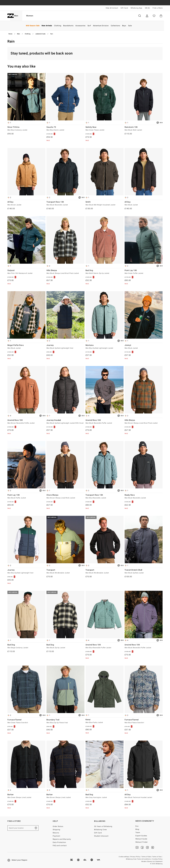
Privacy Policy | (136, 857)
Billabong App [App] (136, 8)
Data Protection (59, 842)
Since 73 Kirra (26, 129)
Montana (105, 347)
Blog (137, 829)
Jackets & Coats (40, 34)
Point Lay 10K (144, 272)
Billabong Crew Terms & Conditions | (139, 859)
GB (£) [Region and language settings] (147, 8)
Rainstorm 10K (144, 129)
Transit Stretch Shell (144, 571)
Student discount (101, 836)
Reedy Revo (144, 497)
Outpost (26, 272)
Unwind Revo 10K (26, 422)
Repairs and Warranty (62, 839)
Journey (65, 347)
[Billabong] (11, 16)
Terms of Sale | (147, 857)
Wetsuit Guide (141, 839)
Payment (56, 836)
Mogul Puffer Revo (26, 347)
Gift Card (124, 8)
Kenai (105, 721)
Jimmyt (144, 347)
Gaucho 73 (65, 129)
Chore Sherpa (65, 497)
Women (36, 16)
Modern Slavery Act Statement (152, 861)
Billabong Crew (100, 830)
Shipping (56, 830)
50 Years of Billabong (103, 826)
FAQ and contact (60, 846)
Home (10, 34)
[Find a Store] (36, 828)
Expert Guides (141, 836)
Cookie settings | (125, 857)
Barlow (26, 796)
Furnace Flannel (26, 721)
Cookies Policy (157, 859)
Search (140, 16)
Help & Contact (112, 8)
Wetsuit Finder (142, 842)
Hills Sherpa (65, 272)
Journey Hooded (65, 422)
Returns (56, 833)
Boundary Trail (65, 721)
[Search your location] (23, 828)
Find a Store (158, 8)
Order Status (58, 826)
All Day (26, 203)
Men (22, 16)
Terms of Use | (157, 857)
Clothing (28, 34)
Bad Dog (105, 272)
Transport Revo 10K (65, 203)
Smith (105, 203)
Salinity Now (105, 129)
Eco (137, 826)
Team (138, 833)
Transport (65, 571)
